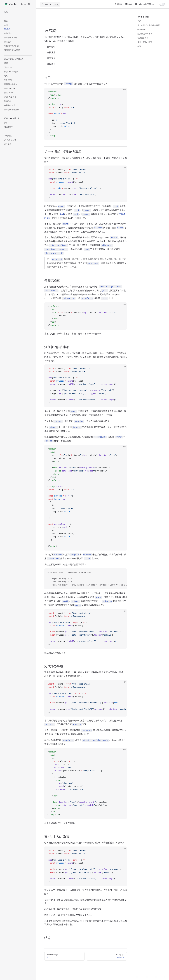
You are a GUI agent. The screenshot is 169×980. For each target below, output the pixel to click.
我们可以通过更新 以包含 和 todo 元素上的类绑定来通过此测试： (85, 742)
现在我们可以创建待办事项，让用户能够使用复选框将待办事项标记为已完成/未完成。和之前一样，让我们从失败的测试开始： (85, 674)
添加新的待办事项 (145, 34)
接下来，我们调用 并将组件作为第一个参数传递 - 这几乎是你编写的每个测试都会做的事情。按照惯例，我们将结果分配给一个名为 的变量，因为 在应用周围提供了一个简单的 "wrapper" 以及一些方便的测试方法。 (85, 228)
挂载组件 (51, 47)
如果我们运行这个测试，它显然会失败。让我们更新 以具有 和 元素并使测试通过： (85, 439)
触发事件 (51, 64)
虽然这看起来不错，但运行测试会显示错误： (65, 564)
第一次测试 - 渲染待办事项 (149, 25)
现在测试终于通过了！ (55, 653)
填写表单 (51, 58)
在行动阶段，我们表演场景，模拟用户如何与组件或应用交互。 (74, 909)
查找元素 (51, 52)
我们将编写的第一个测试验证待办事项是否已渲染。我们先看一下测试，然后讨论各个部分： (86, 160)
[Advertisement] (86, 23)
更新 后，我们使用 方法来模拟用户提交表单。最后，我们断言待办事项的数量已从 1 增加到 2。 (85, 429)
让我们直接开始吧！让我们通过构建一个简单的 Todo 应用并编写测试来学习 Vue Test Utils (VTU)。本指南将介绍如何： (85, 39)
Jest (62, 214)
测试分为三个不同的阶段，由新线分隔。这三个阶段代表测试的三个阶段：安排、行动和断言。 (86, 892)
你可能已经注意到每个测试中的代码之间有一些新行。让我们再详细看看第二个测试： (84, 843)
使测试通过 (142, 29)
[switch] (162, 4)
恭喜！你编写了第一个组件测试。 (60, 823)
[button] (18, 21)
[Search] (50, 4)
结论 (139, 46)
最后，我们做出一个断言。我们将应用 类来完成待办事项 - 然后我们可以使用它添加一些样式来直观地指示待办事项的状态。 (85, 732)
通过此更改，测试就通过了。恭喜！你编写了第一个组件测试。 (74, 334)
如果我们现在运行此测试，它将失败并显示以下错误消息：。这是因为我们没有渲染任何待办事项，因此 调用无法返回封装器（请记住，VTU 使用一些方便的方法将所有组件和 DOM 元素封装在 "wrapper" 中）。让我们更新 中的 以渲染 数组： (85, 292)
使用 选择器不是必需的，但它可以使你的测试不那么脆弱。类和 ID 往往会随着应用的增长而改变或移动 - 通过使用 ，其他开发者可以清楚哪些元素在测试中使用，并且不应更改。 (87, 263)
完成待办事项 (143, 38)
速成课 (51, 31)
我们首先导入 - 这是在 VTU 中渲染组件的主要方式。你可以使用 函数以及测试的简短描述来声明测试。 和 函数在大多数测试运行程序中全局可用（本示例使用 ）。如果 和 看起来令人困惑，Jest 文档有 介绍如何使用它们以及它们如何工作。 (85, 212)
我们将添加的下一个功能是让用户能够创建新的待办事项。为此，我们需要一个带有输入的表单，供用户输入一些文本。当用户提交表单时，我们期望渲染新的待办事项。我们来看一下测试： (86, 357)
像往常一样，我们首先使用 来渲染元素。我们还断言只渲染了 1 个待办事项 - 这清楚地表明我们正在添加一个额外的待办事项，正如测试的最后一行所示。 (85, 413)
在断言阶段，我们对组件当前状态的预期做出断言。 (69, 915)
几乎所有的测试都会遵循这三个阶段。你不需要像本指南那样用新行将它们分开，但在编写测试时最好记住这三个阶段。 (86, 923)
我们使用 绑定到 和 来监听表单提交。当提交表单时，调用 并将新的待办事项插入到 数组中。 (85, 557)
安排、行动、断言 (145, 42)
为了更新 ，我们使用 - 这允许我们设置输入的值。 (78, 421)
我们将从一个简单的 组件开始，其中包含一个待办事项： (76, 84)
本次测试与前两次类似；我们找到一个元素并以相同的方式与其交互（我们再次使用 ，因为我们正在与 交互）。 (83, 723)
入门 (139, 21)
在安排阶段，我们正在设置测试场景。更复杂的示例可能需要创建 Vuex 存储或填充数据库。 (85, 902)
